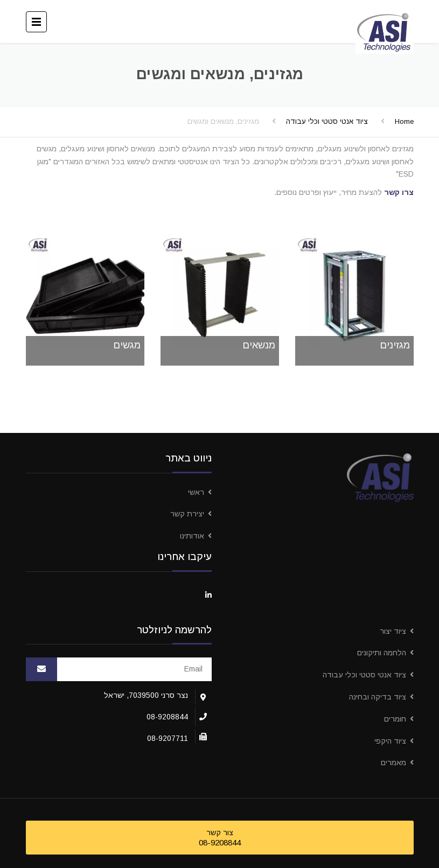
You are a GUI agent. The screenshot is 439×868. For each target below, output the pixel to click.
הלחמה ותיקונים (382, 653)
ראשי (196, 492)
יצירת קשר (187, 514)
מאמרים (393, 762)
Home (404, 121)
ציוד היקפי (390, 741)
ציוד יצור (393, 631)
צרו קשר (399, 192)
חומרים (395, 719)
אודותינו (192, 536)
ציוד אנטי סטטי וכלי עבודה (327, 121)
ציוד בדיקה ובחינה (378, 697)
